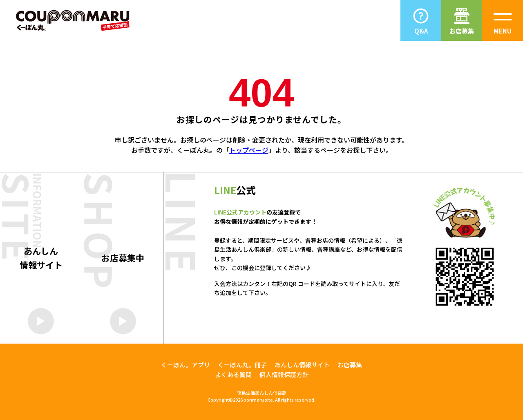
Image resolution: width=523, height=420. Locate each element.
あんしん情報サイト (302, 365)
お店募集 (350, 365)
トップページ (249, 150)
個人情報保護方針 (284, 374)
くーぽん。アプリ (186, 365)
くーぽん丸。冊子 (242, 365)
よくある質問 (233, 374)
